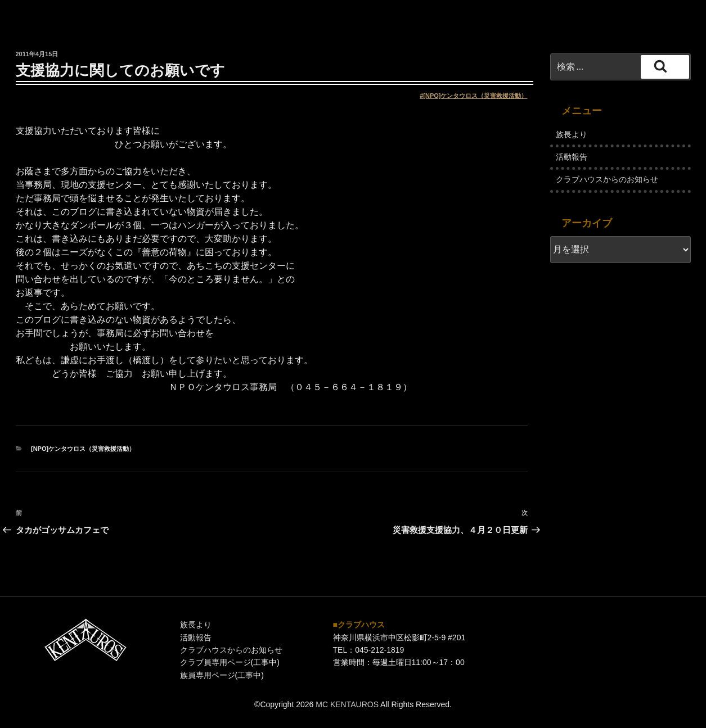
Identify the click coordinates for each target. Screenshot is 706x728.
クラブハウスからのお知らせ (607, 179)
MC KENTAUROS (347, 704)
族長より (572, 134)
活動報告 (572, 157)
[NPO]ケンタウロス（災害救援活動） (475, 96)
